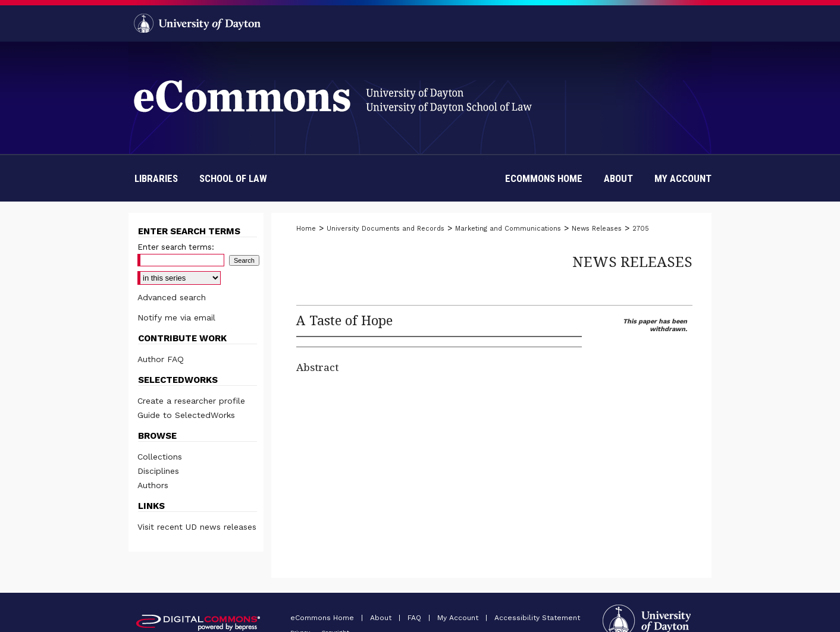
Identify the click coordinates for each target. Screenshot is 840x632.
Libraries (156, 178)
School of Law (233, 178)
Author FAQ (161, 359)
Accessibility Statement (537, 618)
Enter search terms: (176, 247)
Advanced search (172, 297)
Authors (153, 485)
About (382, 618)
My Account (459, 618)
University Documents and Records (385, 229)
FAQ (416, 618)
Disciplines (158, 471)
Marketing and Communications (508, 229)
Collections (160, 457)
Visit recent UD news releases (197, 527)
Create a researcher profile (191, 401)
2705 (641, 229)
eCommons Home (323, 618)
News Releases (597, 229)
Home (306, 229)
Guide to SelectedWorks (186, 415)
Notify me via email (176, 317)
